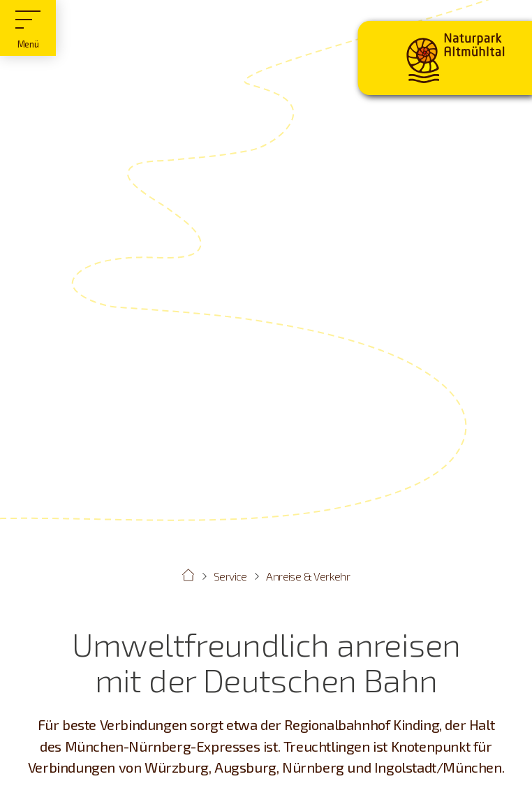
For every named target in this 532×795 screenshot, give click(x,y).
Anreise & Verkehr (308, 576)
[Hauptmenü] (28, 28)
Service (230, 576)
